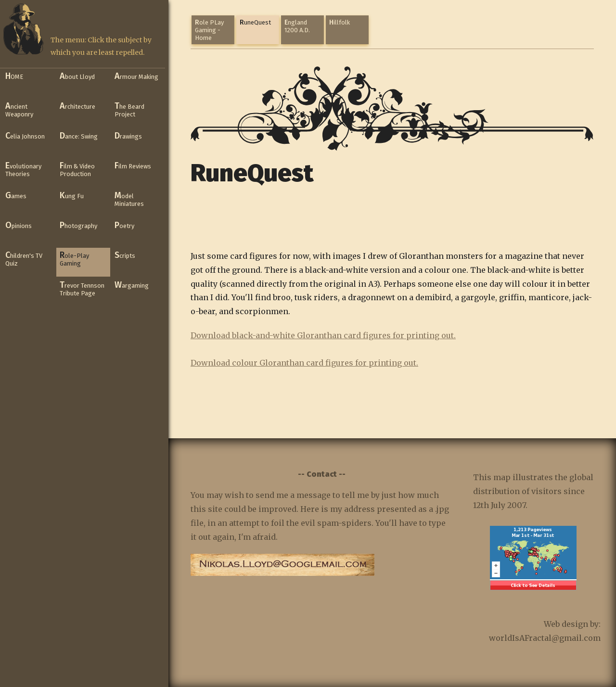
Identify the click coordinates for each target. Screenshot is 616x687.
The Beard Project (129, 109)
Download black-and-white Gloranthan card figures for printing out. (323, 335)
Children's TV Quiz (24, 258)
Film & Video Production (77, 169)
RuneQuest (255, 22)
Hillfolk (340, 22)
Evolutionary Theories (23, 169)
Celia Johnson (25, 136)
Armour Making (136, 76)
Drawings (128, 136)
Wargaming (132, 285)
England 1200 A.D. (297, 26)
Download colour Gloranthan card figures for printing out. (304, 363)
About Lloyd (77, 76)
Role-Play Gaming (74, 258)
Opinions (19, 225)
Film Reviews (133, 165)
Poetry (124, 225)
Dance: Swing (79, 136)
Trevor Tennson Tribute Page (82, 288)
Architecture (77, 106)
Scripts (125, 255)
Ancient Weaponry (19, 109)
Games (16, 195)
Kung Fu (72, 195)
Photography (78, 225)
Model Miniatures (129, 199)
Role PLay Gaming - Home (209, 30)
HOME (14, 76)
